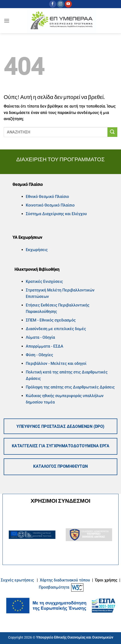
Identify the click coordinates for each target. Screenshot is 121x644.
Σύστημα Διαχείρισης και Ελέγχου (56, 214)
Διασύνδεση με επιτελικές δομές (56, 329)
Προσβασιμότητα (54, 587)
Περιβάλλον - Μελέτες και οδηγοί (56, 363)
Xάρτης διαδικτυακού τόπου (65, 580)
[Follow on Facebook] (53, 4)
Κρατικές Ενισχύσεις (44, 282)
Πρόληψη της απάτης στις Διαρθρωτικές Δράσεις (71, 387)
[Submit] (112, 132)
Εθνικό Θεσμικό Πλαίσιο (47, 197)
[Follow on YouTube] (68, 4)
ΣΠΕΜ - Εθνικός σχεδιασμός (51, 320)
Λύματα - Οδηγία (40, 337)
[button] (7, 21)
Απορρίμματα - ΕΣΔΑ (45, 346)
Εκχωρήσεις (37, 250)
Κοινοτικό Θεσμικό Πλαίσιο (50, 205)
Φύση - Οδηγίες (39, 355)
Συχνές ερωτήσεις (17, 580)
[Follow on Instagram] (60, 4)
